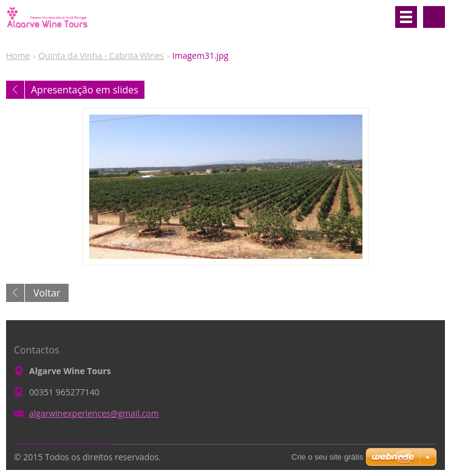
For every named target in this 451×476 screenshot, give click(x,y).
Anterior (15, 90)
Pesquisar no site (434, 17)
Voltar (47, 293)
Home (18, 55)
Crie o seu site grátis (327, 457)
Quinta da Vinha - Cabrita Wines (101, 55)
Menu (406, 17)
